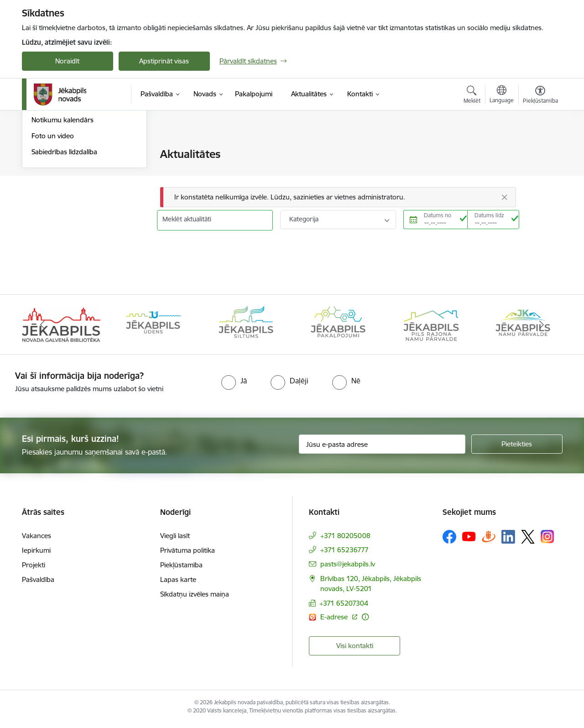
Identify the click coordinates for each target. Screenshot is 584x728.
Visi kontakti (355, 649)
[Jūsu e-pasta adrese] (382, 448)
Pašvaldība (38, 583)
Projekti (34, 568)
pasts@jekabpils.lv (348, 568)
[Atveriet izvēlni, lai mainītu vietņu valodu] (502, 95)
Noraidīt (67, 61)
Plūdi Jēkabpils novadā (66, 170)
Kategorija (304, 219)
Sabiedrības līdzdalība (64, 250)
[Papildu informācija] (365, 621)
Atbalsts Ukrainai (57, 186)
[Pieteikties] (517, 448)
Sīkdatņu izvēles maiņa (195, 598)
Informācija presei (59, 202)
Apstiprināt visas (164, 61)
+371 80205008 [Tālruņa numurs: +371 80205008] (345, 539)
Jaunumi (44, 155)
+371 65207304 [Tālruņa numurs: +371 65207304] (344, 607)
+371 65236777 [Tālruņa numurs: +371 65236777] (344, 553)
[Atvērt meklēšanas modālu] (472, 96)
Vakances (36, 539)
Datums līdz (489, 215)
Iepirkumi (36, 554)
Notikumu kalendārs (63, 218)
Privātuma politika (188, 554)
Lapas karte (178, 583)
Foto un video (53, 234)
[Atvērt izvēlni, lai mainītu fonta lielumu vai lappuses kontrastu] (540, 96)
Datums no (438, 215)
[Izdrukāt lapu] (540, 150)
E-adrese (335, 621)
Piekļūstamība (181, 568)
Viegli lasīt (175, 539)
